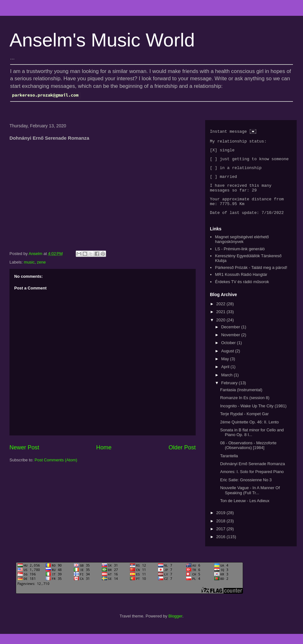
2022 (221, 314)
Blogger (175, 626)
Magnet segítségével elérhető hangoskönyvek (242, 249)
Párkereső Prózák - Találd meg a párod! (251, 278)
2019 (221, 523)
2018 (221, 531)
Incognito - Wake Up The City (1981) (253, 416)
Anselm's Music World (102, 40)
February (230, 393)
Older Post (182, 447)
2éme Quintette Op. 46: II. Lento (249, 432)
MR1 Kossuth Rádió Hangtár (241, 285)
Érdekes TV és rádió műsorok (242, 292)
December (231, 337)
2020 (221, 330)
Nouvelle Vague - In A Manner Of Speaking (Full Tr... (250, 500)
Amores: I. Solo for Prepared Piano (252, 482)
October (229, 353)
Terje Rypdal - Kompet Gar (244, 424)
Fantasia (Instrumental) (241, 400)
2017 (221, 539)
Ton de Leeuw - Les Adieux (245, 511)
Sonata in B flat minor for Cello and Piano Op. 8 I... (252, 442)
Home (104, 447)
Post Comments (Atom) (56, 460)
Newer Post (24, 447)
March (228, 385)
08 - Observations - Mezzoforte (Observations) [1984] (248, 455)
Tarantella (229, 466)
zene (41, 262)
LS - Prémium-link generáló (240, 259)
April (226, 377)
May (226, 369)
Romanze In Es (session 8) (245, 408)
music (29, 262)
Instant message (228, 132)
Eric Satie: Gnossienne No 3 (246, 490)
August (228, 361)
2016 (221, 547)
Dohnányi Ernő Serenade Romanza (252, 474)
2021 (221, 322)
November (231, 345)
